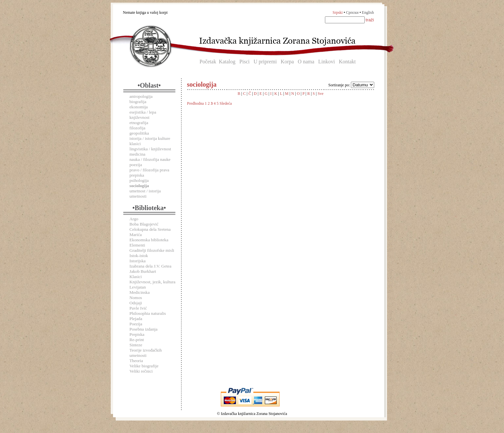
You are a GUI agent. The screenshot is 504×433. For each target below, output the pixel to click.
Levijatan (138, 287)
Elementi (137, 245)
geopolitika (139, 133)
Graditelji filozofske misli (152, 250)
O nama (306, 62)
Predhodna (195, 103)
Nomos (136, 298)
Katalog (227, 62)
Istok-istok (139, 256)
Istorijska (137, 261)
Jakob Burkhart (143, 271)
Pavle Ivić (138, 308)
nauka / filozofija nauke (150, 159)
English (368, 12)
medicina (137, 154)
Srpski (338, 12)
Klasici (136, 277)
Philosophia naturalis (148, 313)
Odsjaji (136, 303)
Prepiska (137, 334)
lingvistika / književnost (150, 149)
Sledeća (226, 103)
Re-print (137, 340)
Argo (134, 219)
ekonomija (139, 107)
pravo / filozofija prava (149, 170)
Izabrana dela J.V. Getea (150, 266)
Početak (208, 62)
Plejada (136, 319)
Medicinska (140, 292)
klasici (135, 144)
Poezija (136, 324)
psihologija (139, 180)
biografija (138, 102)
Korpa (287, 62)
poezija (136, 165)
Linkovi (327, 62)
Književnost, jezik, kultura (152, 282)
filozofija (137, 128)
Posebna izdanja (143, 329)
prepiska (137, 175)
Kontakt (347, 62)
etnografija (139, 123)
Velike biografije (144, 366)
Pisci (245, 62)
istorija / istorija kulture (150, 138)
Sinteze (136, 345)
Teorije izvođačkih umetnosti (146, 353)
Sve (321, 94)
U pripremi (265, 62)
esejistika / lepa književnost (143, 115)
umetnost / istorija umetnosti (145, 194)
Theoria (136, 361)
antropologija (141, 96)
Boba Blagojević (144, 224)
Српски (352, 12)
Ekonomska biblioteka (149, 240)
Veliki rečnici (141, 371)
